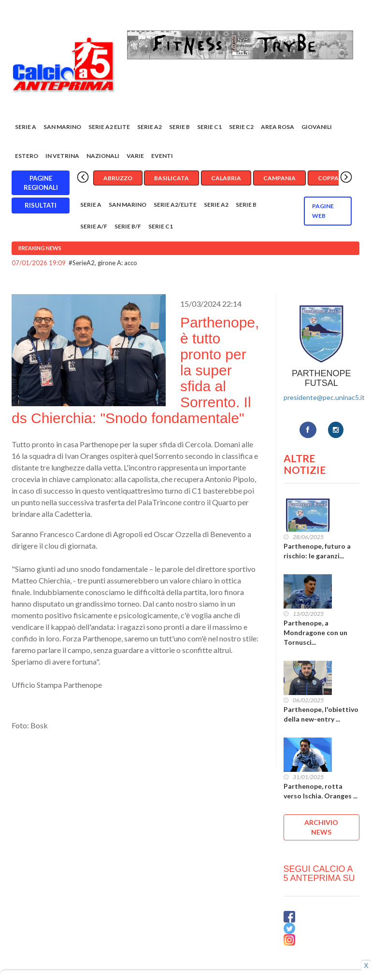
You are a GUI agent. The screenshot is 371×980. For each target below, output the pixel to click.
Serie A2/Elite (175, 205)
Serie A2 (150, 127)
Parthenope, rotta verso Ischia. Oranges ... (321, 791)
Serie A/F (94, 226)
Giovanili (317, 127)
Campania (279, 178)
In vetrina (62, 156)
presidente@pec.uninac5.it (324, 397)
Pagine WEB (323, 211)
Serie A (26, 127)
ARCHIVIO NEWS (321, 827)
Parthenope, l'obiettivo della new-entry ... (321, 714)
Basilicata (171, 178)
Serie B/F (128, 226)
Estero (27, 156)
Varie (135, 156)
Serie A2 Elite (109, 127)
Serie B (179, 127)
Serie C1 (209, 127)
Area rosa (278, 127)
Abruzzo (118, 178)
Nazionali (103, 156)
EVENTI (162, 156)
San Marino (62, 127)
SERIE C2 (241, 127)
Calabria (226, 178)
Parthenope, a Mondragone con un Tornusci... (315, 632)
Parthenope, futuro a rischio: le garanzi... (317, 551)
